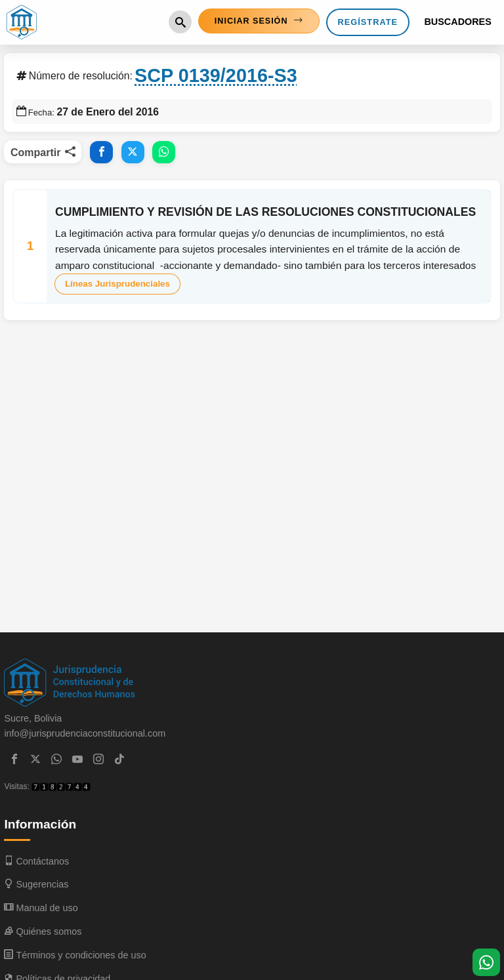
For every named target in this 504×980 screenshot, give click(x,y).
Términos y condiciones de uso (75, 956)
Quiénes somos (43, 933)
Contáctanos (36, 863)
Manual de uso (41, 910)
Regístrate (368, 23)
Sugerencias (36, 886)
